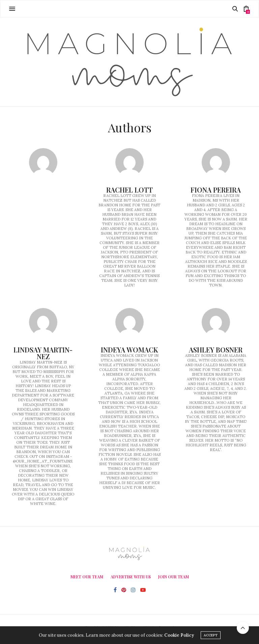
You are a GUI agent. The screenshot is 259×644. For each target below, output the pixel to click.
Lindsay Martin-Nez (43, 353)
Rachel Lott (129, 190)
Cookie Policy (179, 636)
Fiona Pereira (216, 190)
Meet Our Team (87, 577)
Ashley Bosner (216, 350)
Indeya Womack (129, 350)
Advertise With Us (131, 577)
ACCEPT (211, 636)
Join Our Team (174, 577)
